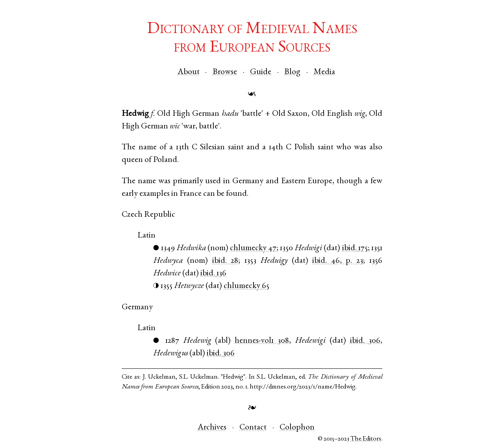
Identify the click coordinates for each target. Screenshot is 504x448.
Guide (261, 72)
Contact (253, 428)
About (189, 72)
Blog (292, 72)
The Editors (366, 439)
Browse (225, 72)
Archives (212, 428)
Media (324, 72)
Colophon (297, 428)
